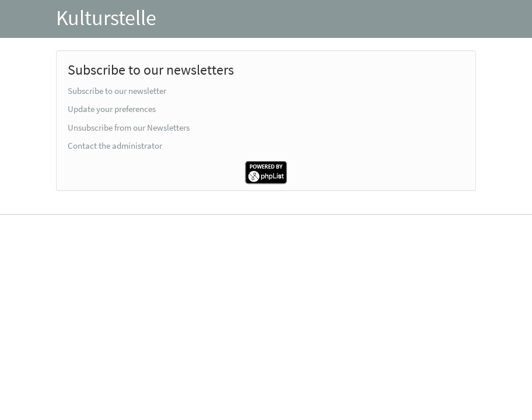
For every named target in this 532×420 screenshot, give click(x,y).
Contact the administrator (115, 146)
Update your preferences (112, 109)
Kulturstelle (106, 18)
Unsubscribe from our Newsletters (129, 127)
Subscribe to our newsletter (117, 91)
